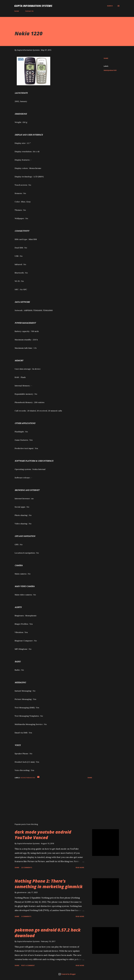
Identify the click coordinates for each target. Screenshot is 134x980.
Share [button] (106, 58)
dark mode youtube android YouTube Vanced (43, 835)
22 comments (27, 867)
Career (17, 11)
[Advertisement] (50, 797)
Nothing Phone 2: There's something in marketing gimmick (49, 884)
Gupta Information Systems (33, 6)
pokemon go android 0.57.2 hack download (48, 933)
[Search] (110, 6)
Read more (80, 867)
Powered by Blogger (67, 974)
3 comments (26, 916)
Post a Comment (28, 965)
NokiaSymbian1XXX (110, 70)
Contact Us (29, 11)
